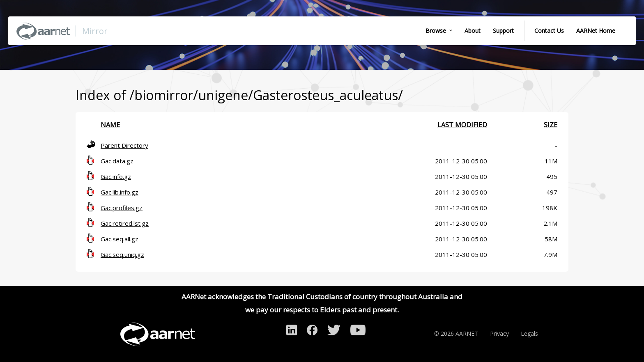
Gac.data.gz (117, 161)
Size (551, 125)
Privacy (499, 333)
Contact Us (549, 31)
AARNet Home (596, 31)
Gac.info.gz (116, 176)
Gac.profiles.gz (122, 208)
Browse (436, 31)
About (473, 31)
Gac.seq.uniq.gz (122, 254)
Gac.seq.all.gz (120, 239)
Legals (529, 333)
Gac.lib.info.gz (120, 192)
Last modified (462, 125)
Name (110, 125)
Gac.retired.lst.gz (125, 223)
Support (503, 31)
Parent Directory (124, 145)
